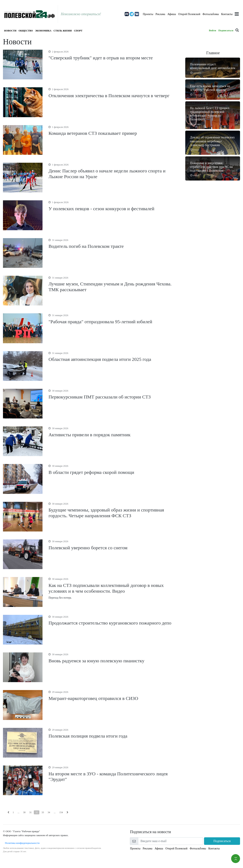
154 (61, 812)
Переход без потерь (114, 588)
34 (49, 812)
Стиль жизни (63, 31)
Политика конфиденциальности (21, 843)
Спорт (78, 31)
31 (30, 812)
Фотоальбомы (211, 14)
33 (43, 812)
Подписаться (226, 30)
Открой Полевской (189, 14)
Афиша (172, 14)
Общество (26, 31)
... (18, 812)
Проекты (148, 14)
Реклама (160, 14)
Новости (10, 31)
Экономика (43, 31)
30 (24, 812)
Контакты (227, 14)
